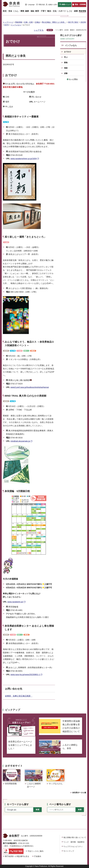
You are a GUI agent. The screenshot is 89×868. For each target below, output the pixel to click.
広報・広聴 (28, 22)
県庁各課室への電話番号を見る (17, 856)
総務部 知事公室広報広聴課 (19, 696)
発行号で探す (73, 22)
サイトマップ (69, 851)
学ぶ (66, 57)
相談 (66, 68)
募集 (66, 63)
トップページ (8, 22)
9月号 (7, 25)
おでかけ (68, 52)
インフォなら (16, 25)
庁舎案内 (38, 856)
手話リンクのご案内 (36, 851)
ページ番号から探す (60, 804)
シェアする (39, 30)
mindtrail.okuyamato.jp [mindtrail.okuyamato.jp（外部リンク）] (20, 441)
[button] (30, 5)
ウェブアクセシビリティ (73, 847)
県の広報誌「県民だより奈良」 (54, 22)
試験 (66, 73)
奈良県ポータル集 (79, 793)
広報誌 (37, 22)
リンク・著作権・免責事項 (74, 842)
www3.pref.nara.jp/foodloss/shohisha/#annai (30, 387)
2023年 (83, 22)
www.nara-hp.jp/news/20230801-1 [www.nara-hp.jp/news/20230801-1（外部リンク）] (25, 675)
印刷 (51, 30)
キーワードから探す (18, 804)
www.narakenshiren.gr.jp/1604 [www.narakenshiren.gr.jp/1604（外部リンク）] (24, 159)
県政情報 (19, 22)
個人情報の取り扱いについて (75, 837)
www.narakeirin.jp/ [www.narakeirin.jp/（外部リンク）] (15, 602)
